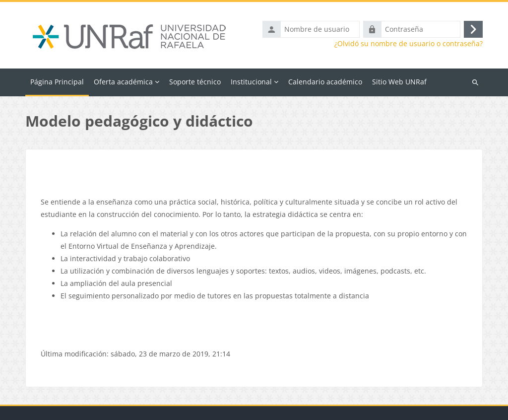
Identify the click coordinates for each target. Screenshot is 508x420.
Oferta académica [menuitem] (123, 82)
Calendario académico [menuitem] (325, 82)
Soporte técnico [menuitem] (195, 82)
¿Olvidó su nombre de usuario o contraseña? (409, 44)
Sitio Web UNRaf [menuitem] (399, 82)
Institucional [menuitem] (251, 82)
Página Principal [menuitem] (57, 82)
